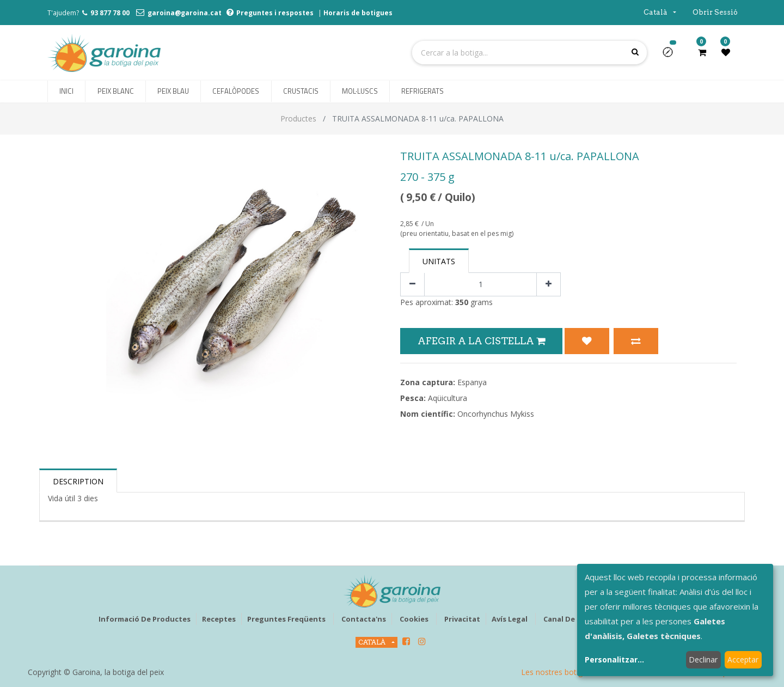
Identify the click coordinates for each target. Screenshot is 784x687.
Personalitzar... (614, 659)
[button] (672, 56)
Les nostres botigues (558, 672)
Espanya (472, 382)
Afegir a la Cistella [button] (481, 341)
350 (462, 302)
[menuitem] (66, 92)
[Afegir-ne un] (549, 285)
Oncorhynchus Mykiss (496, 414)
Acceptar (743, 659)
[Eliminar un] (412, 285)
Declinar (703, 659)
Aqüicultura (448, 398)
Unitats (439, 261)
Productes (298, 118)
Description (78, 481)
